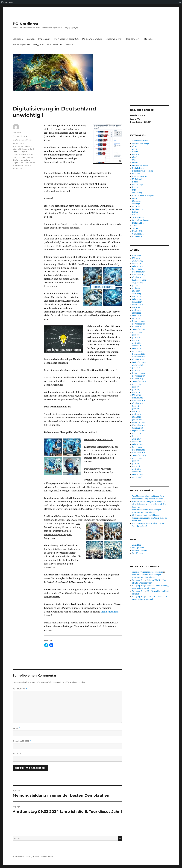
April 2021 (136, 343)
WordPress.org (138, 553)
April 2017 (136, 439)
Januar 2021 (137, 351)
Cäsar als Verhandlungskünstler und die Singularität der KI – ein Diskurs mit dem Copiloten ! (149, 504)
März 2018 (137, 417)
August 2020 (137, 365)
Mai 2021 (136, 340)
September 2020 (139, 362)
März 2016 (137, 472)
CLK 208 (136, 154)
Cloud (135, 157)
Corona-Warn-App (140, 165)
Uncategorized (138, 234)
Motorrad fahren (114, 39)
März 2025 (137, 258)
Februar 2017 (138, 444)
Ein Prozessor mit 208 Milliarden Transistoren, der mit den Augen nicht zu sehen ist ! (149, 518)
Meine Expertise (21, 44)
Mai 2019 (136, 392)
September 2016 (139, 455)
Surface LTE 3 (138, 223)
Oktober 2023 (138, 277)
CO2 (134, 160)
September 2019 (139, 381)
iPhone (135, 182)
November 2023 (139, 275)
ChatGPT (16, 152)
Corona (135, 163)
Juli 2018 (136, 406)
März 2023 (137, 297)
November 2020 (139, 357)
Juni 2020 (136, 370)
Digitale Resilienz (110, 612)
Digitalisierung (19, 140)
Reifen (135, 215)
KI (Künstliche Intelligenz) (143, 196)
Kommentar (20, 689)
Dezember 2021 (139, 321)
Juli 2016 (136, 461)
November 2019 (139, 376)
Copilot (24, 152)
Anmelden (9, 2)
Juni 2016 (136, 464)
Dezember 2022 (139, 305)
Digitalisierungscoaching (143, 171)
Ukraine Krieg (138, 231)
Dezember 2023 (139, 272)
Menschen (137, 201)
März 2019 (137, 395)
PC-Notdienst (26, 24)
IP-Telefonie (138, 179)
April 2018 (136, 414)
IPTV (134, 190)
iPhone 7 (136, 187)
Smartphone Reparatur (142, 220)
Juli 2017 (136, 436)
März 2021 (137, 346)
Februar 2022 (138, 316)
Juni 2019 (136, 390)
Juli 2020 (136, 368)
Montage (136, 204)
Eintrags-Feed (138, 548)
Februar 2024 (138, 266)
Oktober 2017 (138, 428)
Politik (29, 140)
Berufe (135, 152)
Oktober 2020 (138, 360)
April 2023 (136, 294)
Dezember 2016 (139, 450)
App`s (135, 149)
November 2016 (139, 453)
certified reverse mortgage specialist (147, 572)
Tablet (135, 226)
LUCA (135, 198)
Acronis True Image (140, 144)
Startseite (18, 39)
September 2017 (139, 431)
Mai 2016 (136, 466)
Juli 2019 (136, 387)
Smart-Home (138, 217)
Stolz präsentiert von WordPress (40, 857)
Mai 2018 (136, 412)
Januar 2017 (137, 447)
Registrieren (133, 39)
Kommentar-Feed (140, 550)
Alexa (135, 146)
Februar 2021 (138, 349)
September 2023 (139, 280)
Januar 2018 (137, 420)
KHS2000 (17, 133)
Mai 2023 (136, 291)
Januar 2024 (137, 269)
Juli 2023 (136, 286)
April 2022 (137, 310)
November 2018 (139, 401)
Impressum (44, 39)
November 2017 (139, 425)
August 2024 (137, 261)
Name (16, 728)
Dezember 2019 (139, 373)
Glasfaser (136, 174)
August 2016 (137, 458)
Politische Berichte (92, 39)
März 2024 (137, 264)
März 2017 (137, 442)
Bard (32, 149)
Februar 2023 (138, 299)
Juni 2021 (136, 338)
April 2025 (137, 255)
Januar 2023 (137, 302)
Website (17, 754)
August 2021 (137, 332)
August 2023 (137, 283)
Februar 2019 (138, 398)
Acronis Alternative (140, 141)
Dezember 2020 (139, 354)
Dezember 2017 (139, 423)
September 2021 (139, 329)
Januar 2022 (137, 318)
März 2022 (137, 313)
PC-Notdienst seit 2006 (66, 39)
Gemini (32, 163)
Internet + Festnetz (140, 176)
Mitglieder (148, 39)
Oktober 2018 (138, 403)
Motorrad (136, 207)
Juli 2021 (136, 335)
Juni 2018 (136, 409)
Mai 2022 (136, 307)
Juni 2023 (136, 288)
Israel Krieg (137, 193)
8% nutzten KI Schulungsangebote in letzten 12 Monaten (22, 146)
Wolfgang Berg (138, 580)
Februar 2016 (138, 475)
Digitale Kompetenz (21, 160)
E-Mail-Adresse (22, 741)
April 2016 (136, 469)
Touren (135, 228)
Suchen (31, 39)
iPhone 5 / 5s (138, 185)
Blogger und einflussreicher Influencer (54, 44)
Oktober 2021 (138, 327)
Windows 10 (137, 237)
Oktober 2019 (138, 379)
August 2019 (137, 384)
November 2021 (139, 324)
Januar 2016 (137, 477)
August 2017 (137, 433)
